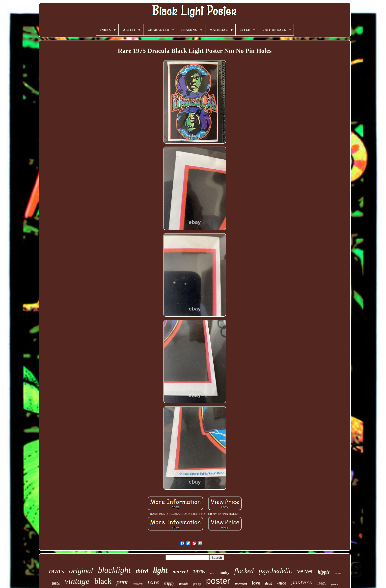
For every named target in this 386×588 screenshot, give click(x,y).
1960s (55, 584)
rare (153, 582)
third (142, 571)
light (160, 570)
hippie (324, 572)
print (122, 582)
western (138, 584)
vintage (77, 581)
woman (241, 583)
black (103, 581)
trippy (169, 583)
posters (302, 583)
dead (269, 584)
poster (218, 581)
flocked (244, 571)
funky (224, 573)
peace (334, 584)
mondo (184, 584)
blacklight (114, 570)
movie (338, 573)
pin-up (197, 584)
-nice (282, 583)
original (81, 571)
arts (212, 573)
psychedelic (275, 571)
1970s (199, 572)
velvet (305, 571)
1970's (56, 571)
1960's (322, 584)
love (256, 583)
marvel (180, 572)
